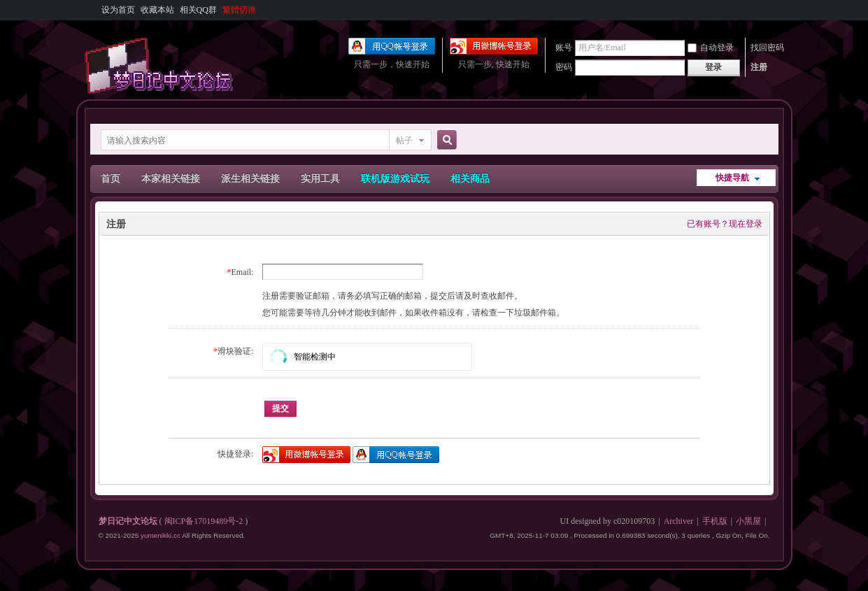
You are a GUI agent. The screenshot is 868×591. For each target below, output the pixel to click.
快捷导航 (732, 178)
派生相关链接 (250, 179)
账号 (564, 48)
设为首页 (118, 10)
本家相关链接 (171, 179)
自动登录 (711, 48)
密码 (564, 67)
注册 (759, 67)
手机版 (715, 521)
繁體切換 (239, 10)
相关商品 (470, 179)
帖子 (404, 141)
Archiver (679, 521)
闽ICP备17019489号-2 (204, 521)
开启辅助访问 (767, 10)
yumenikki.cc (161, 535)
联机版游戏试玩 (395, 179)
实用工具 (320, 179)
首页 (111, 179)
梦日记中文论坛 (128, 521)
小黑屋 (748, 521)
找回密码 (767, 48)
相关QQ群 (198, 10)
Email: (243, 272)
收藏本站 (157, 10)
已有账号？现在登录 (725, 224)
